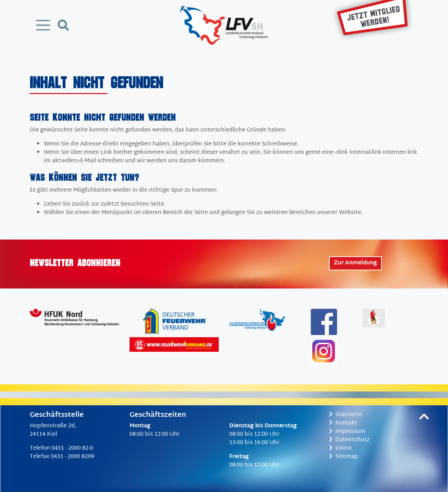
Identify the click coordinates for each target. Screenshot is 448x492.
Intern (340, 448)
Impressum (347, 432)
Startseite (345, 415)
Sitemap (343, 457)
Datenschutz (349, 440)
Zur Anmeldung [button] (355, 263)
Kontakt (343, 423)
